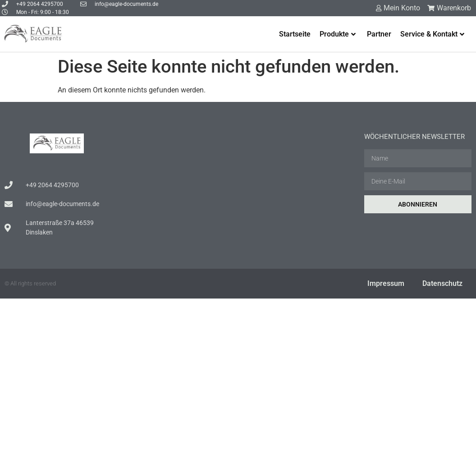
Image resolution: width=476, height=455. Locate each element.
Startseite (295, 34)
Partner (379, 34)
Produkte (338, 34)
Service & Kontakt (432, 34)
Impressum (386, 283)
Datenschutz (442, 283)
